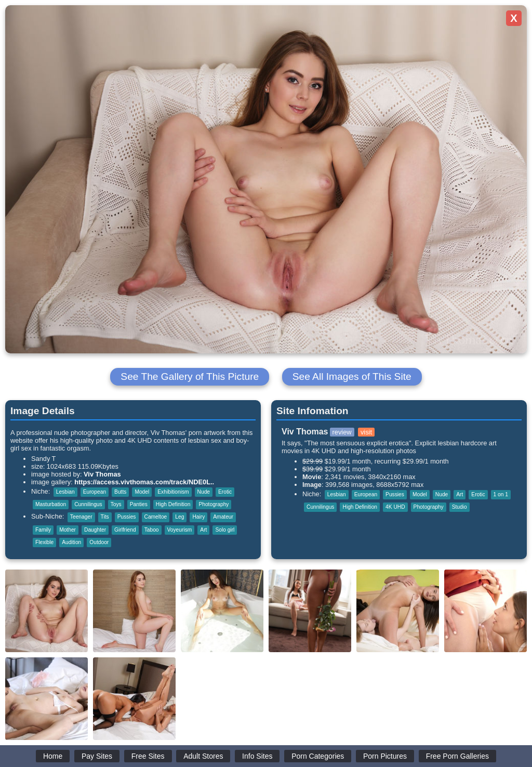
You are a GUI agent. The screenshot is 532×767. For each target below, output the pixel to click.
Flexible (44, 542)
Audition (71, 542)
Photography (214, 504)
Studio (460, 507)
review (342, 432)
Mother (68, 530)
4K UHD (395, 507)
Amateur (223, 517)
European (95, 492)
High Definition (173, 504)
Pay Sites (97, 756)
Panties (139, 504)
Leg (179, 517)
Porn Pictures (385, 756)
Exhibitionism (173, 492)
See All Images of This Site (352, 376)
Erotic (225, 492)
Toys (116, 504)
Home (53, 756)
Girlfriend (125, 530)
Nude (204, 492)
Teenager (81, 517)
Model (142, 492)
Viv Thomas (102, 474)
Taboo (152, 530)
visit (366, 432)
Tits (105, 517)
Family (43, 530)
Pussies (127, 517)
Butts (120, 492)
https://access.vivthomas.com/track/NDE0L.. (144, 482)
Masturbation (51, 504)
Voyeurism (180, 530)
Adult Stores (203, 756)
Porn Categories (318, 756)
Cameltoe (156, 517)
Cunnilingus (88, 504)
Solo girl (225, 530)
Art (203, 530)
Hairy (198, 517)
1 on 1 (501, 494)
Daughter (95, 530)
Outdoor (99, 542)
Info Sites (257, 756)
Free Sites (148, 756)
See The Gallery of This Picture (190, 376)
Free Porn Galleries (457, 756)
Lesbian (65, 492)
